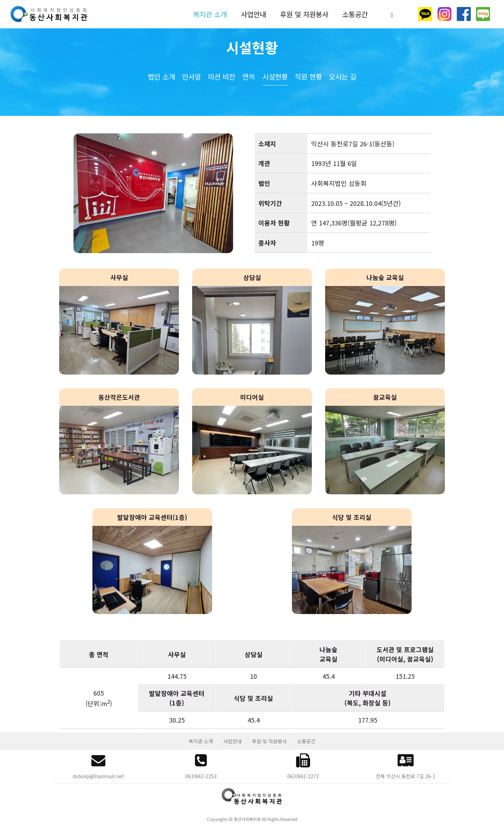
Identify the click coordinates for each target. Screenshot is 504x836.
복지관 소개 (210, 14)
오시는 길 (343, 76)
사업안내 (253, 14)
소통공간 (355, 14)
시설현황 (275, 76)
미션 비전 (222, 76)
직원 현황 (308, 76)
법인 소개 (161, 76)
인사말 (191, 76)
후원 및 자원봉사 (304, 14)
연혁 (249, 76)
